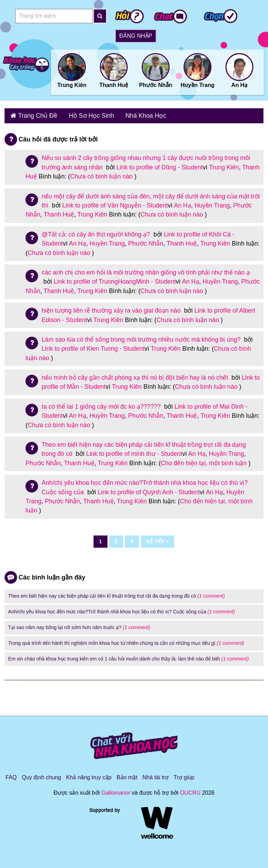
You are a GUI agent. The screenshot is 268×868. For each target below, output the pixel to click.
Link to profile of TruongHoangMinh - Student (115, 279)
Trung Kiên (224, 165)
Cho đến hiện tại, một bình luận (204, 461)
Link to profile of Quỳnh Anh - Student (149, 490)
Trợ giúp (184, 775)
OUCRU (190, 791)
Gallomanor (116, 791)
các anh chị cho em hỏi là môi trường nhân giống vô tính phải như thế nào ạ (146, 270)
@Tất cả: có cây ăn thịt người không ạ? (96, 232)
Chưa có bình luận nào (102, 174)
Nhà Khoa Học (132, 115)
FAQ (11, 775)
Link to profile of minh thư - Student (134, 452)
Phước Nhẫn (146, 241)
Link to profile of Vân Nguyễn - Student (115, 203)
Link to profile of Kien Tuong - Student (93, 346)
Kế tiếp (156, 539)
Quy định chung (41, 775)
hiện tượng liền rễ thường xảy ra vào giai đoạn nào (112, 308)
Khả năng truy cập (89, 775)
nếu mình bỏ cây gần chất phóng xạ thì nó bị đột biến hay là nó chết (136, 375)
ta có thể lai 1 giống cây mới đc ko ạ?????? (102, 404)
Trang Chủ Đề (34, 115)
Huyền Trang (212, 203)
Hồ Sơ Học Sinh (83, 115)
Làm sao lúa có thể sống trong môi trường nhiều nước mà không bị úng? (142, 337)
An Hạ (182, 203)
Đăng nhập (136, 36)
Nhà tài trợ (155, 775)
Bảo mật (127, 775)
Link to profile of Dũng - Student (159, 165)
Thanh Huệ (59, 212)
